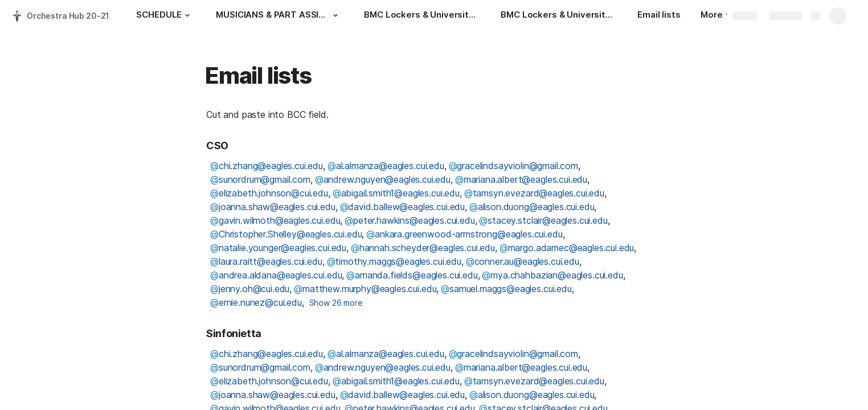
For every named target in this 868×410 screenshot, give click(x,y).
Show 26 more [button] (336, 303)
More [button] (715, 15)
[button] (187, 15)
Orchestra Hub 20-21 (68, 16)
